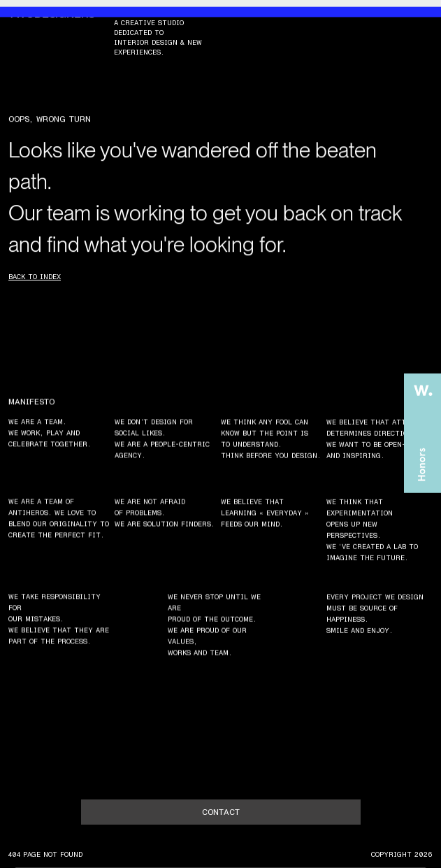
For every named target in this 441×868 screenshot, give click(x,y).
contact (221, 812)
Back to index (35, 277)
